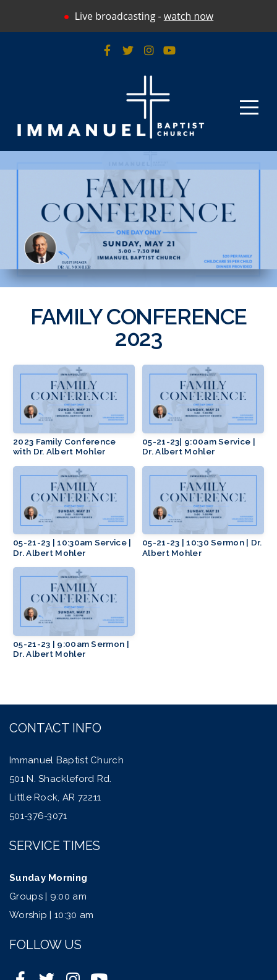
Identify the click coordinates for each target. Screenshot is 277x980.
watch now (189, 16)
